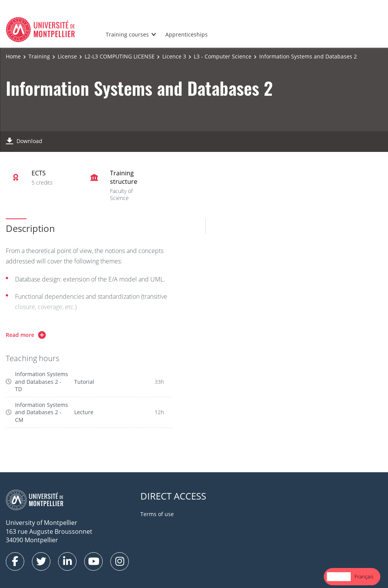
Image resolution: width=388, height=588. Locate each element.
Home (13, 56)
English (339, 576)
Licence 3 (174, 56)
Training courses (127, 34)
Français (364, 576)
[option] (364, 577)
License (67, 56)
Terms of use (157, 514)
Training (39, 56)
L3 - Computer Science (223, 56)
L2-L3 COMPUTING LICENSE (120, 56)
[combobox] (339, 577)
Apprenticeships (187, 34)
